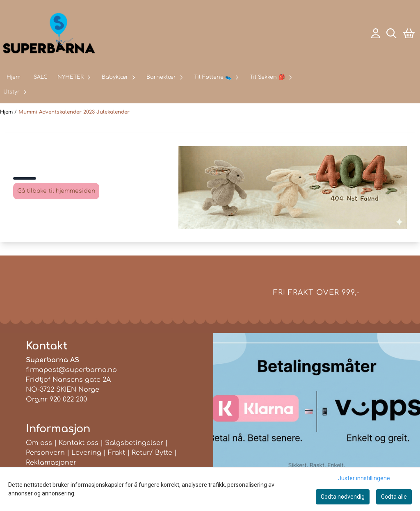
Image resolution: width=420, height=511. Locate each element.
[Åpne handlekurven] (409, 33)
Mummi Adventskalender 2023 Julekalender (74, 112)
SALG (41, 77)
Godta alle (394, 497)
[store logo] (49, 33)
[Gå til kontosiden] (376, 33)
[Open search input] (391, 33)
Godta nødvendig (343, 497)
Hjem (7, 112)
